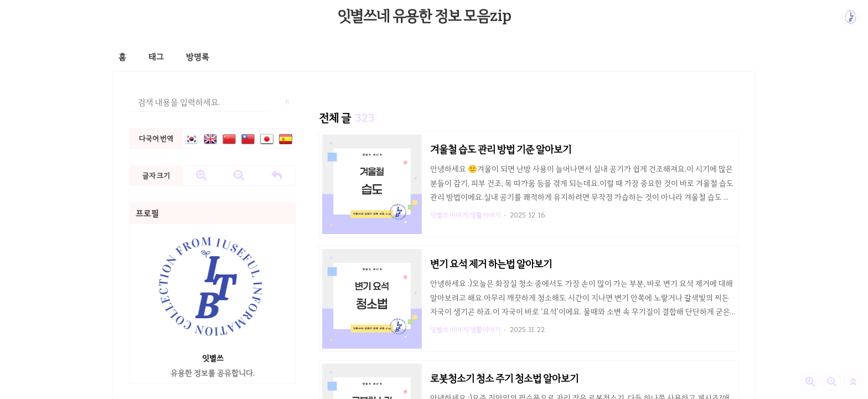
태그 (156, 57)
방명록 (198, 57)
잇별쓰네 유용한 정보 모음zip (425, 16)
